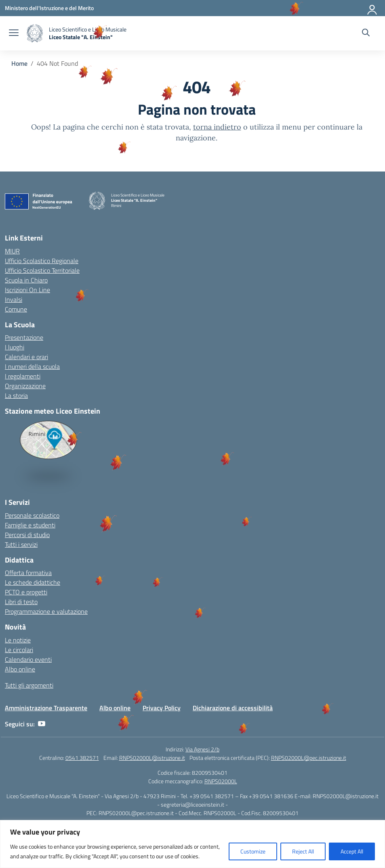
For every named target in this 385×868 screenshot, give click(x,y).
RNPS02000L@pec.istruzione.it (309, 758)
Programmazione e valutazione (46, 611)
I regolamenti (23, 376)
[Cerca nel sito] (366, 33)
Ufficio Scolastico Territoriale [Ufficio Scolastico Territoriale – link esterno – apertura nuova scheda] (42, 270)
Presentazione (24, 337)
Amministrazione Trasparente (46, 708)
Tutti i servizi (21, 544)
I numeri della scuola (32, 366)
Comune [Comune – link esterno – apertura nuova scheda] (16, 309)
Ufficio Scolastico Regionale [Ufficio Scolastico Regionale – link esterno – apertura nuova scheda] (42, 261)
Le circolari (19, 650)
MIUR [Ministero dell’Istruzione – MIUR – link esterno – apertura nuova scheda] (12, 251)
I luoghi (15, 347)
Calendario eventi (28, 659)
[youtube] (42, 724)
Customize (253, 851)
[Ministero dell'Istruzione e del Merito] (49, 8)
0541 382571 (82, 758)
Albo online (20, 669)
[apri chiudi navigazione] (14, 33)
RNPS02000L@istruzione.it (152, 758)
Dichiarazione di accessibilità (233, 708)
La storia (16, 395)
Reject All (303, 851)
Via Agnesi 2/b (202, 749)
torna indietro (217, 127)
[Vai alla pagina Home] (19, 63)
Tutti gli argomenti (29, 685)
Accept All (352, 851)
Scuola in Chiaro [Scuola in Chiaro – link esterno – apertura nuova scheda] (26, 280)
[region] (192, 844)
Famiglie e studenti (30, 525)
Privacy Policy (162, 708)
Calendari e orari (26, 357)
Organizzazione (25, 386)
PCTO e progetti (26, 592)
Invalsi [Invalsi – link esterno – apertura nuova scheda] (14, 299)
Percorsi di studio (27, 535)
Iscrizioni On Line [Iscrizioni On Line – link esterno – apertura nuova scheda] (27, 290)
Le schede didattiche (33, 582)
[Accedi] (372, 8)
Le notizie (18, 640)
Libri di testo (21, 602)
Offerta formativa (28, 573)
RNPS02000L (221, 781)
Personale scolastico (32, 515)
